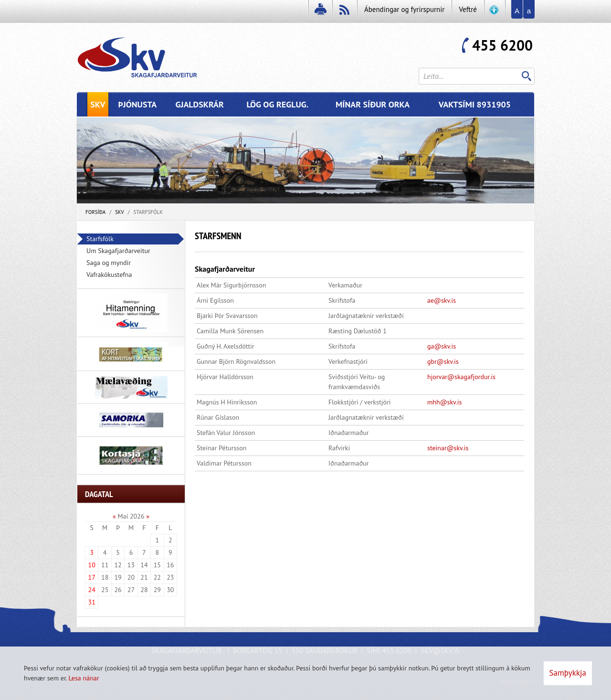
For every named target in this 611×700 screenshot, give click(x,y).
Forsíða (95, 212)
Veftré (468, 9)
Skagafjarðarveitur (225, 269)
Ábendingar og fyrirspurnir (404, 9)
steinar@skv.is (448, 448)
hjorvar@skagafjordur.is (461, 377)
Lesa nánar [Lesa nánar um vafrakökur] (84, 678)
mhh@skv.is (444, 402)
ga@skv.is (442, 346)
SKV (120, 212)
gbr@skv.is (443, 361)
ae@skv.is (442, 300)
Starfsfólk (148, 212)
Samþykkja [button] (568, 673)
